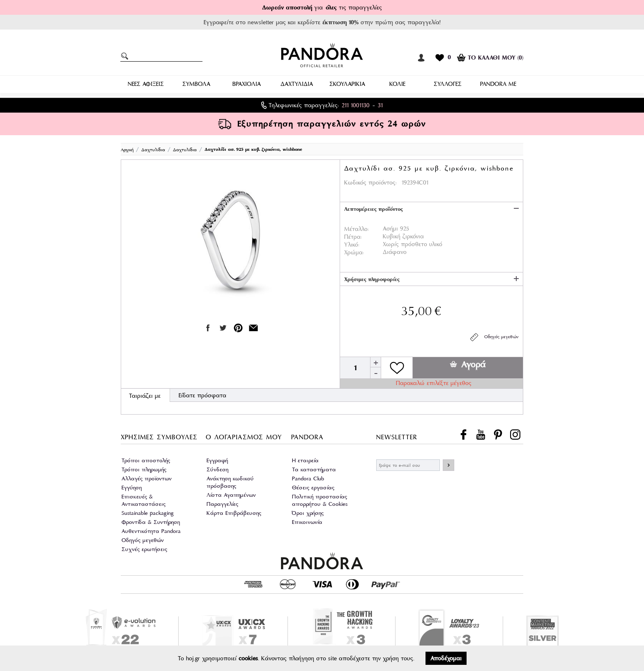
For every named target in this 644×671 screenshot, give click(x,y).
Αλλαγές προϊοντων (147, 478)
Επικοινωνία (307, 522)
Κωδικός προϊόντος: (370, 182)
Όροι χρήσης (308, 513)
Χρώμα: (354, 252)
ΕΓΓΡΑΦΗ (448, 465)
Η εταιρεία (305, 460)
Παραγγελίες (222, 504)
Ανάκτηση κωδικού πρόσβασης (230, 482)
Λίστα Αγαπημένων (231, 495)
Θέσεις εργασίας (313, 488)
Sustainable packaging (148, 513)
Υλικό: (352, 244)
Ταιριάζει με (145, 396)
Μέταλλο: (356, 229)
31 (380, 105)
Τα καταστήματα (314, 469)
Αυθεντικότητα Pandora (151, 531)
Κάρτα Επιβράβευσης (234, 513)
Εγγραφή (217, 460)
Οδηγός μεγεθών (494, 337)
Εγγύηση (132, 488)
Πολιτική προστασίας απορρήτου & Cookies (320, 500)
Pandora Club (308, 478)
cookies (248, 658)
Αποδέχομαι (446, 658)
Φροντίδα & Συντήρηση (151, 522)
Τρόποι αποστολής (146, 460)
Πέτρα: (353, 237)
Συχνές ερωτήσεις (144, 549)
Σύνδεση (217, 469)
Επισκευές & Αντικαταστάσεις (144, 500)
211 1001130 (356, 105)
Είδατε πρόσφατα (202, 395)
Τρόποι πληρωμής (144, 469)
